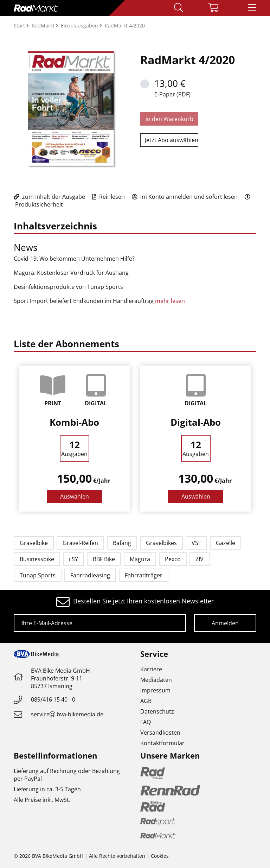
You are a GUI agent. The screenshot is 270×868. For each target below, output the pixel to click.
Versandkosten (160, 733)
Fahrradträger (144, 575)
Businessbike (37, 559)
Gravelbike (34, 543)
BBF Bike (104, 559)
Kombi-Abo (74, 422)
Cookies (160, 856)
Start (20, 26)
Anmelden (225, 623)
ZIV (200, 559)
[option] (74, 439)
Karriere (151, 669)
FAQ (146, 722)
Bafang (122, 543)
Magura (140, 559)
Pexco (173, 559)
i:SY (73, 559)
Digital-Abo (196, 422)
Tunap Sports (38, 575)
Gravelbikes (161, 543)
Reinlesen (108, 197)
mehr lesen (171, 301)
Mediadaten (156, 680)
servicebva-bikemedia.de (67, 714)
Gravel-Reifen (80, 543)
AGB (146, 701)
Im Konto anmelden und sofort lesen (185, 197)
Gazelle (226, 543)
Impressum (155, 690)
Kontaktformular (162, 743)
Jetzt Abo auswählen (172, 140)
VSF (196, 543)
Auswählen (75, 496)
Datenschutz (157, 711)
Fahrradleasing (90, 575)
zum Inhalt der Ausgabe (49, 197)
